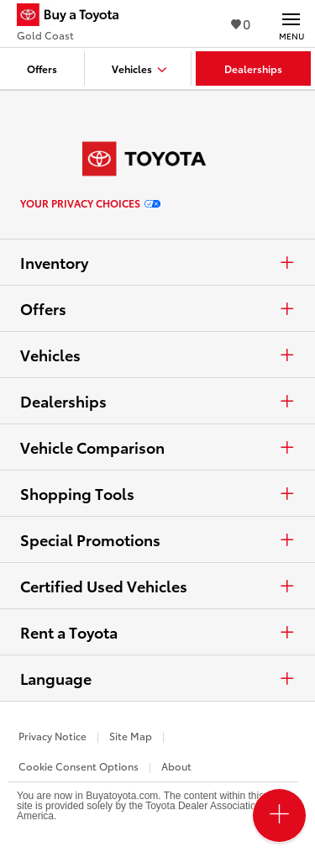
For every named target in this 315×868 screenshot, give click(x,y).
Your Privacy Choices (90, 203)
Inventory (157, 262)
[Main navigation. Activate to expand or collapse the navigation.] (291, 24)
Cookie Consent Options (79, 766)
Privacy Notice (52, 736)
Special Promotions (157, 539)
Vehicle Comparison (157, 447)
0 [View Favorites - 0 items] (241, 23)
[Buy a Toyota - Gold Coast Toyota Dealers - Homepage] (75, 17)
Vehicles (157, 355)
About (176, 766)
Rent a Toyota (157, 632)
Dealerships (157, 401)
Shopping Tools (157, 493)
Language (157, 678)
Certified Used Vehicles (157, 586)
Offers (157, 308)
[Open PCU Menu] (279, 815)
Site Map (131, 736)
